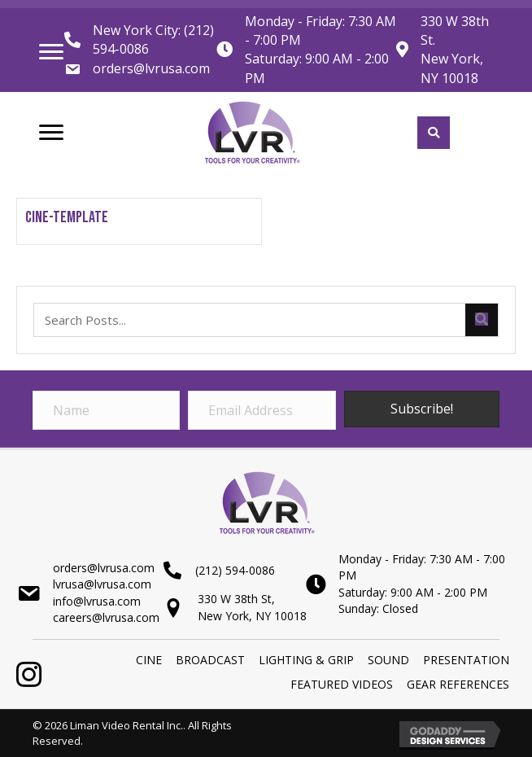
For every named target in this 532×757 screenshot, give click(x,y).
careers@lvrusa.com (106, 617)
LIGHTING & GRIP (306, 660)
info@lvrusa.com (97, 601)
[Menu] (51, 52)
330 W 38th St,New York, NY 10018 (252, 607)
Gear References (458, 684)
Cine (149, 660)
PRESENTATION (466, 660)
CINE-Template (67, 217)
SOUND (388, 660)
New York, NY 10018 (452, 68)
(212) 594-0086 (235, 570)
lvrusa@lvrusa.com (102, 584)
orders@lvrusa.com (151, 68)
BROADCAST (210, 660)
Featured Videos (342, 684)
